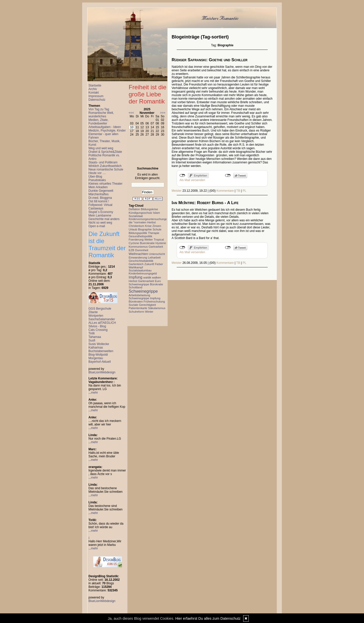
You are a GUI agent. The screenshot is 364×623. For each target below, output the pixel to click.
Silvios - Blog (97, 326)
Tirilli (92, 333)
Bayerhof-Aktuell (100, 362)
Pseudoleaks (97, 180)
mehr (94, 393)
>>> (163, 113)
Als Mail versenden (192, 180)
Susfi (92, 340)
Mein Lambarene (100, 216)
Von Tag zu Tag (99, 109)
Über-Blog (95, 177)
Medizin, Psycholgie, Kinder (107, 131)
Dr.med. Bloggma (100, 198)
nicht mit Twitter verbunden (228, 176)
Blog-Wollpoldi (98, 355)
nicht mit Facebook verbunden (182, 176)
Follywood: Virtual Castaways (100, 207)
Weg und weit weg (101, 148)
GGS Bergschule (100, 309)
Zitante (93, 312)
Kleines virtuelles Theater (106, 184)
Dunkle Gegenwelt (101, 191)
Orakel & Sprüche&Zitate (105, 152)
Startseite (95, 85)
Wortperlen (96, 316)
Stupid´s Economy (101, 212)
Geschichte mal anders (104, 219)
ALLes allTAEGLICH (102, 323)
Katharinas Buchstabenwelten (101, 349)
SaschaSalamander (102, 319)
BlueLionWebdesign (102, 372)
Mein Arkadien (98, 187)
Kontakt (94, 93)
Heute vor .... (97, 173)
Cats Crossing (98, 330)
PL (245, 191)
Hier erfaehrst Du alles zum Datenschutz (208, 618)
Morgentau (96, 358)
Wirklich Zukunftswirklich (105, 166)
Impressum (96, 96)
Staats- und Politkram (103, 162)
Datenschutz (97, 100)
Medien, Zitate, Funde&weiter (98, 122)
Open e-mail (97, 226)
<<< (131, 113)
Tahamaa (95, 337)
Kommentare (225, 191)
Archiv (93, 89)
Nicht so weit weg (100, 223)
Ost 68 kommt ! (99, 201)
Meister (177, 191)
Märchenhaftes (98, 194)
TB (238, 191)
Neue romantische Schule (106, 169)
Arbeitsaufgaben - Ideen (105, 127)
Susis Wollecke (99, 344)
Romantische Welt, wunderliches (101, 115)
